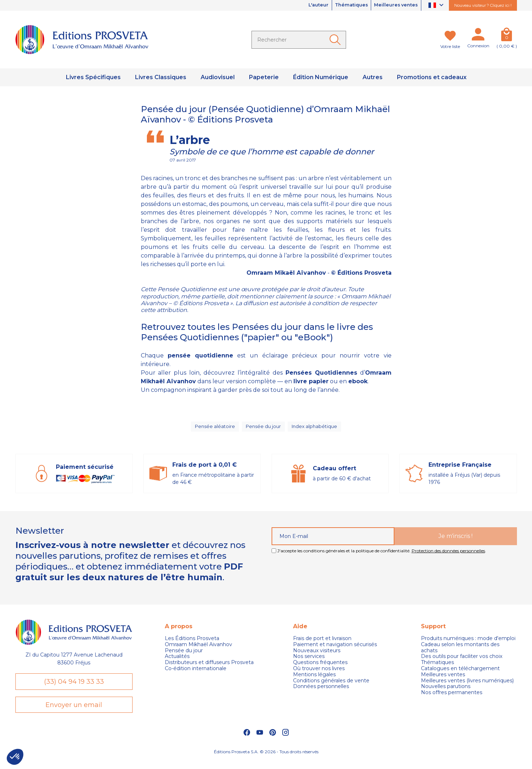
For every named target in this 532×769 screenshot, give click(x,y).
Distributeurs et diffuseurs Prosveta (209, 667)
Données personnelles (321, 691)
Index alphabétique (316, 429)
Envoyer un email (74, 712)
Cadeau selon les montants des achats (460, 652)
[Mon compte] (478, 36)
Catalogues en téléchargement (460, 673)
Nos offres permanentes (452, 697)
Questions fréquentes (320, 667)
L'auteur (306, 5)
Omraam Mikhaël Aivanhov (198, 649)
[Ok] (336, 40)
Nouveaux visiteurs (317, 655)
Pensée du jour (263, 429)
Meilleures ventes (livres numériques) (467, 685)
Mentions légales (314, 679)
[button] (15, 757)
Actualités (177, 661)
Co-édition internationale (196, 673)
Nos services (309, 661)
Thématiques (344, 5)
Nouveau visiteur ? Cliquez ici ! (483, 5)
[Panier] (507, 36)
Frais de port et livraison (322, 643)
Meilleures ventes (394, 5)
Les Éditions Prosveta (192, 643)
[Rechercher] (299, 40)
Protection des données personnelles (448, 555)
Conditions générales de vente (331, 685)
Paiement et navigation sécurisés (335, 649)
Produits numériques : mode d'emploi (468, 643)
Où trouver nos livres (319, 673)
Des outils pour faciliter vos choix (462, 661)
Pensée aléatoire (214, 429)
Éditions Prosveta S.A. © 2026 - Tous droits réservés (266, 760)
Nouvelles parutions (446, 691)
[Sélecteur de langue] (437, 6)
